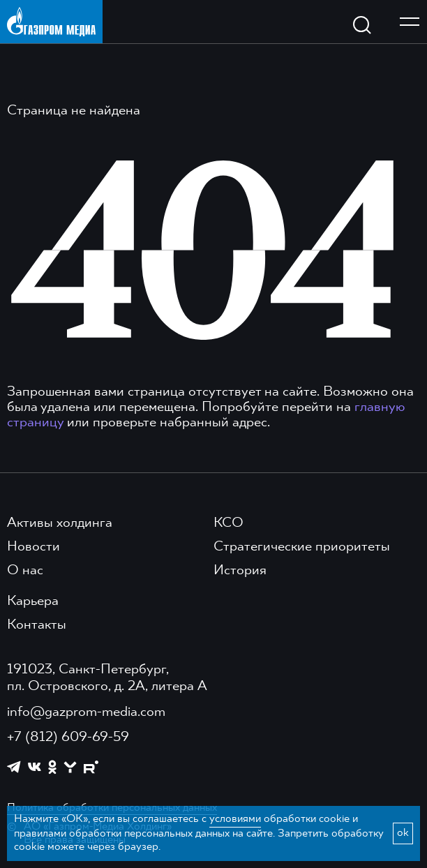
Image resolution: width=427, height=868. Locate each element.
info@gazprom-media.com (86, 712)
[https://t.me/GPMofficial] (14, 767)
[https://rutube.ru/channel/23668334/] (91, 767)
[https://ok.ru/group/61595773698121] (52, 767)
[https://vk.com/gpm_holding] (35, 767)
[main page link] (51, 21)
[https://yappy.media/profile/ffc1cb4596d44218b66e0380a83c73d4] (70, 767)
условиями (235, 819)
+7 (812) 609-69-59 (68, 738)
